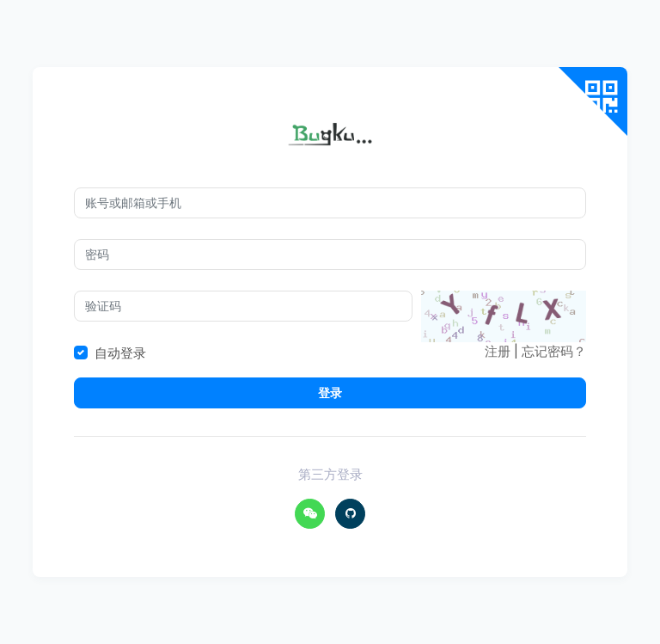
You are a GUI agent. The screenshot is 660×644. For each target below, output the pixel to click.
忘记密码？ (554, 351)
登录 (330, 393)
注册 (498, 351)
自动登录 (120, 353)
